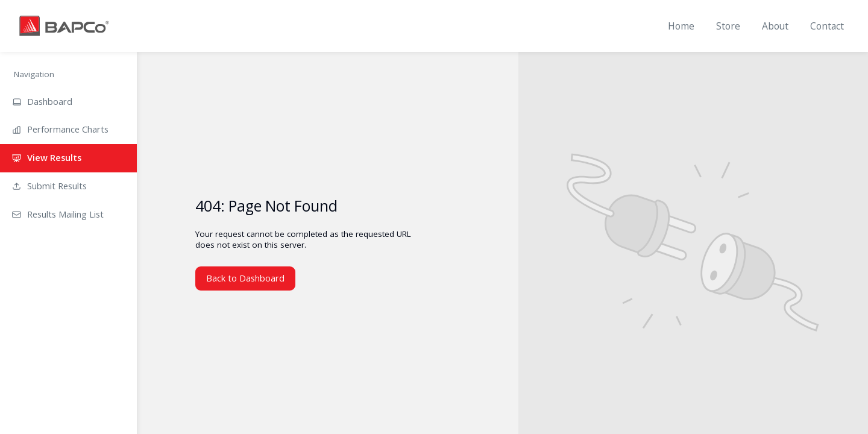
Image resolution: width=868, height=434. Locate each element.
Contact (827, 26)
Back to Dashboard (245, 278)
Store (728, 26)
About (775, 26)
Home (681, 26)
